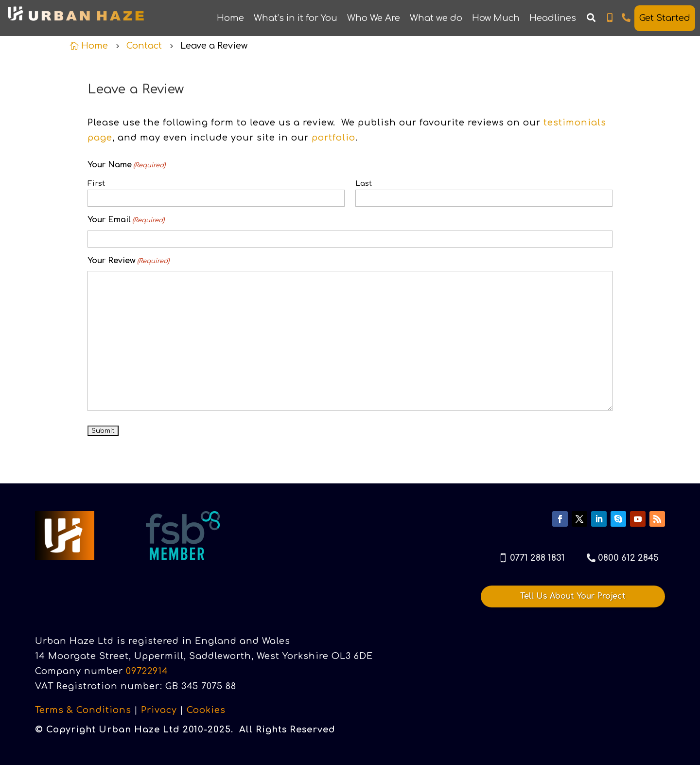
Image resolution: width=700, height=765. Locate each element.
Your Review (128, 262)
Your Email (126, 221)
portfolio (333, 138)
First (96, 184)
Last (364, 184)
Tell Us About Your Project (573, 596)
